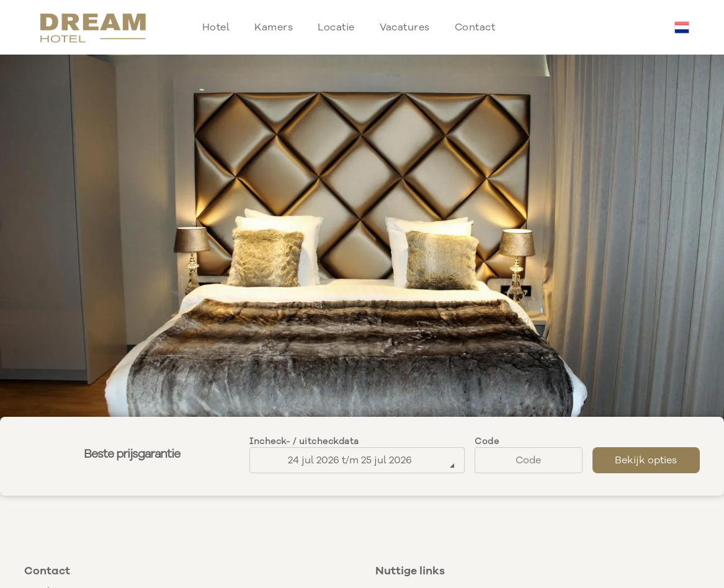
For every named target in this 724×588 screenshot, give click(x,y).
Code (487, 441)
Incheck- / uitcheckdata (304, 441)
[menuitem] (216, 27)
